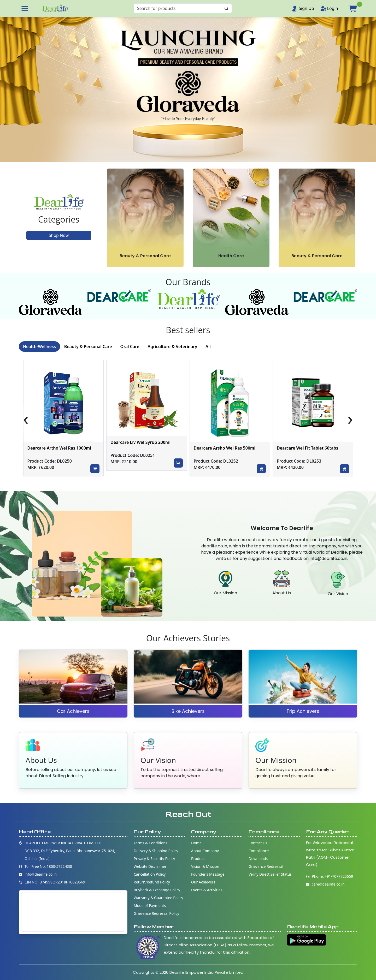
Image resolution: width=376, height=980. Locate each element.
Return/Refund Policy (152, 882)
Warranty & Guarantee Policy (158, 898)
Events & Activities (207, 890)
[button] (25, 8)
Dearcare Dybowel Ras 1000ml (54, 448)
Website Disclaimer (150, 866)
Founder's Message (208, 874)
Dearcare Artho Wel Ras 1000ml (138, 448)
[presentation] (26, 419)
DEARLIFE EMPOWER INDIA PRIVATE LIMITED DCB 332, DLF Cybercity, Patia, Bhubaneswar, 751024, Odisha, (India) (70, 851)
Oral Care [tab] (130, 346)
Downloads (258, 859)
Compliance (259, 851)
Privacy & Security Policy (154, 859)
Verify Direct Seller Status (270, 874)
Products (199, 859)
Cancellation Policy (150, 874)
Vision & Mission (205, 866)
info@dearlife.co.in (41, 874)
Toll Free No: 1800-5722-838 (48, 866)
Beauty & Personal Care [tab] (88, 346)
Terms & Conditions (151, 843)
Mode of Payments (150, 906)
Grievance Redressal (266, 866)
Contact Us (258, 843)
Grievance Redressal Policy (156, 913)
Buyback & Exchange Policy (157, 890)
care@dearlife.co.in (328, 884)
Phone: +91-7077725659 (332, 876)
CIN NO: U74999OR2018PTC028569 (55, 882)
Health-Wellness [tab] (39, 346)
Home (196, 843)
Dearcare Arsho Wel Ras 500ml (303, 448)
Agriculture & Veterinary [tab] (172, 346)
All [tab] (208, 346)
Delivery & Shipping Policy (156, 851)
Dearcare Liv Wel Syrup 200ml (219, 442)
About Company (205, 851)
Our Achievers (203, 882)
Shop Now (59, 235)
